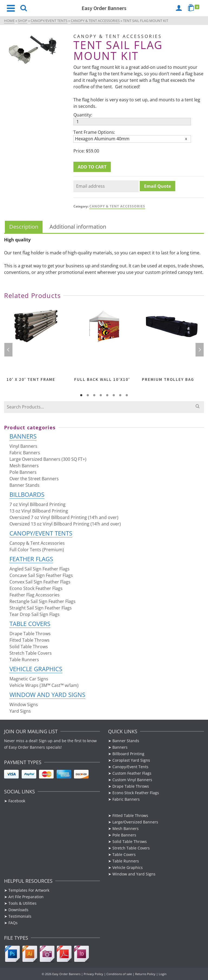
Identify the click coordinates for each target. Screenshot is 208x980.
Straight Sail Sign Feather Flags (41, 608)
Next (200, 350)
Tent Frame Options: (94, 132)
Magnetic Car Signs (29, 679)
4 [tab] (101, 395)
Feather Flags (31, 559)
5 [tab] (107, 395)
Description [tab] (24, 227)
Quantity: (83, 115)
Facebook (17, 801)
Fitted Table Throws (30, 640)
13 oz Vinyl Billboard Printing (39, 511)
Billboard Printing (128, 754)
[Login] (179, 8)
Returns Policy (145, 974)
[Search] (24, 8)
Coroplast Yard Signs (131, 760)
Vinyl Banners (23, 446)
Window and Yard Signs (47, 695)
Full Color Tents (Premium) (37, 550)
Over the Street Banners (34, 479)
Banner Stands (25, 485)
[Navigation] (11, 8)
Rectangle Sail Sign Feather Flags (43, 601)
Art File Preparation (26, 897)
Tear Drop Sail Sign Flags (35, 614)
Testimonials (20, 916)
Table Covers (30, 624)
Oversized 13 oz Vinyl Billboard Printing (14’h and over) (65, 524)
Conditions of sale (119, 974)
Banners (23, 436)
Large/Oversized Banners (135, 822)
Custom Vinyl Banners (132, 780)
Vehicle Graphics (36, 669)
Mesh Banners (24, 466)
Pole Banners (23, 472)
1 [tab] (81, 395)
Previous (8, 350)
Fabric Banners (25, 453)
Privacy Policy (93, 974)
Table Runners (24, 660)
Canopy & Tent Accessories (117, 206)
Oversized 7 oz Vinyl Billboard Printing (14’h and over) (64, 517)
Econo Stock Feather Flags (36, 588)
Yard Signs (20, 711)
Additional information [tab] (78, 227)
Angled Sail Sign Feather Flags (40, 569)
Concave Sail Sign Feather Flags (41, 575)
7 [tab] (120, 395)
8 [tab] (127, 395)
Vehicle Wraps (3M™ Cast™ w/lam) (44, 685)
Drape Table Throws (30, 634)
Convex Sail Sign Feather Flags (40, 582)
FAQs (13, 923)
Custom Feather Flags (132, 773)
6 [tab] (114, 395)
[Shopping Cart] (194, 8)
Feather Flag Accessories (35, 595)
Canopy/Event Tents (41, 533)
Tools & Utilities (22, 903)
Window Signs (24, 705)
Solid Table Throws (29, 647)
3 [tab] (94, 395)
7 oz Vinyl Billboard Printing (38, 504)
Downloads (18, 910)
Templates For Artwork (29, 890)
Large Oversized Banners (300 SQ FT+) (48, 459)
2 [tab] (88, 395)
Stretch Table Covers (31, 653)
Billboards (27, 494)
